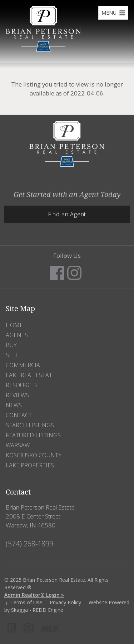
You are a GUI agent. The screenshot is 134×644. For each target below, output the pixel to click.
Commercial (24, 365)
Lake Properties (30, 465)
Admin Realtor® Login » (34, 595)
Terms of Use (26, 602)
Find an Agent (67, 214)
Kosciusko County (34, 455)
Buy (11, 345)
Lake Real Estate (31, 375)
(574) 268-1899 (29, 544)
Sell (12, 355)
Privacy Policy (65, 602)
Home (14, 325)
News (14, 405)
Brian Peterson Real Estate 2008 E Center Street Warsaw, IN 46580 (40, 516)
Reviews (17, 395)
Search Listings (30, 425)
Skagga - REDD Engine (37, 610)
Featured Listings (33, 435)
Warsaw (18, 445)
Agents (17, 335)
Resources (22, 385)
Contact (19, 415)
